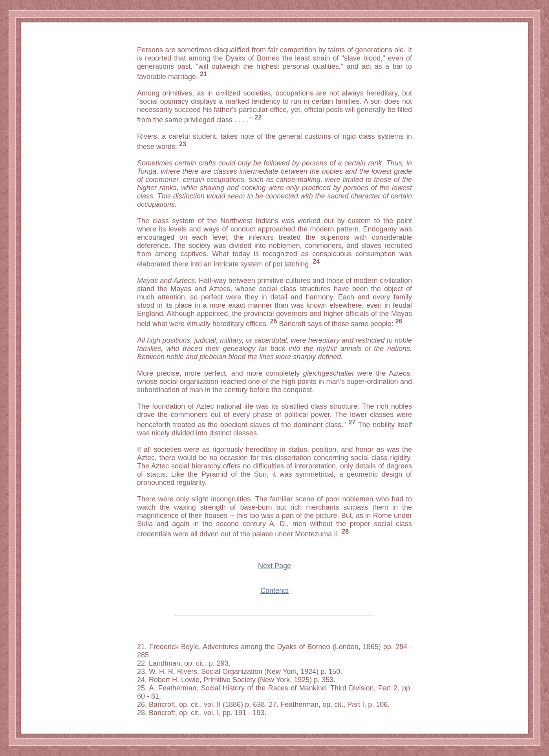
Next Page (274, 566)
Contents (274, 591)
